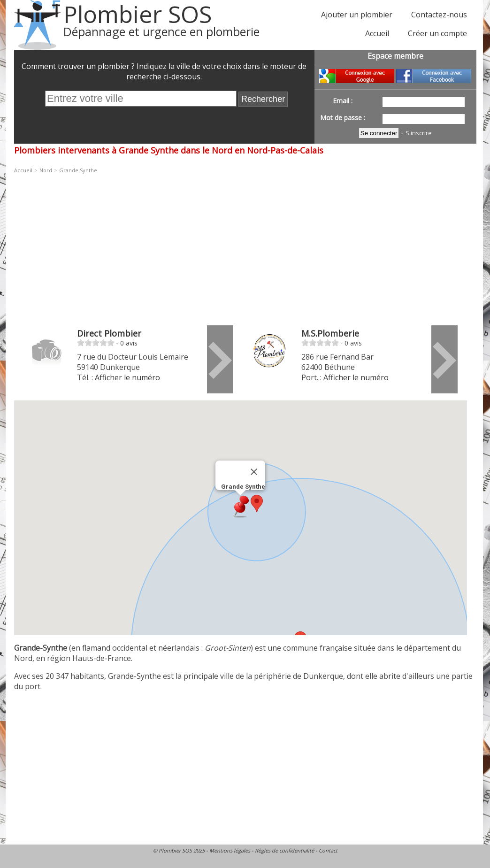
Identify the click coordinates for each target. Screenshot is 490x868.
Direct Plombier (109, 333)
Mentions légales (230, 850)
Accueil (377, 33)
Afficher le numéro (127, 377)
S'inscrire (419, 133)
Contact (328, 850)
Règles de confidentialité (284, 850)
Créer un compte (437, 33)
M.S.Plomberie (330, 333)
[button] (257, 503)
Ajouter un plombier (357, 15)
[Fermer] (254, 472)
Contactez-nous (439, 15)
